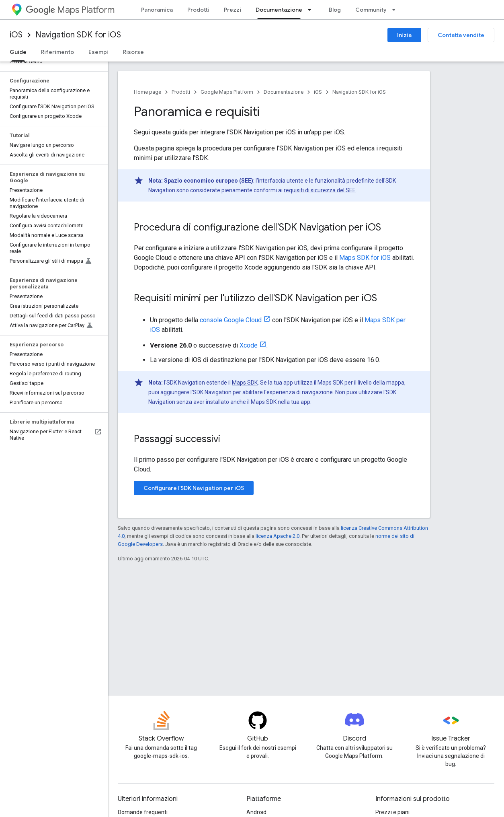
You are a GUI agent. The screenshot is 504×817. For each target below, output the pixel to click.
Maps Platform (70, 10)
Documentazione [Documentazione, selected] (279, 10)
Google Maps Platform (227, 92)
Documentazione (284, 92)
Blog (335, 10)
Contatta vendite (461, 35)
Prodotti (198, 10)
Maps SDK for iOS (365, 258)
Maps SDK (245, 383)
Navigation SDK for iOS (78, 35)
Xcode (249, 345)
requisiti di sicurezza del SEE (320, 190)
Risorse (133, 52)
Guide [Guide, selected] (18, 52)
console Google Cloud (231, 320)
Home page (148, 92)
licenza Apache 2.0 (278, 536)
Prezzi (233, 10)
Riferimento (57, 52)
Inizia (404, 35)
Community (371, 10)
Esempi (98, 52)
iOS (16, 35)
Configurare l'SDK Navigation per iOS (194, 488)
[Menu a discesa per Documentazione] (312, 10)
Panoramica (157, 10)
